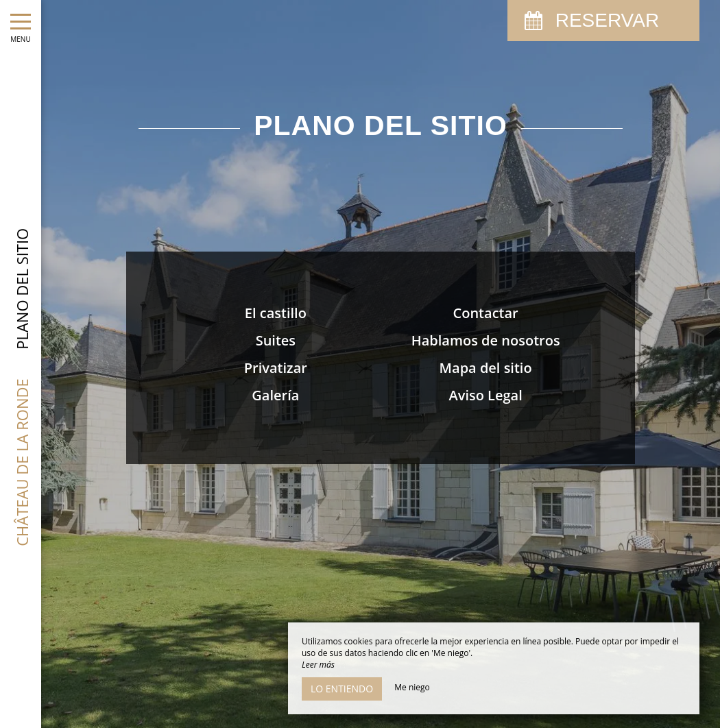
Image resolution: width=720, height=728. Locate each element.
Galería (275, 395)
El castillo (276, 313)
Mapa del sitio (486, 368)
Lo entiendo (342, 689)
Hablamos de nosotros (486, 340)
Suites (276, 340)
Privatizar (276, 368)
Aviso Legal (485, 395)
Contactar (486, 313)
